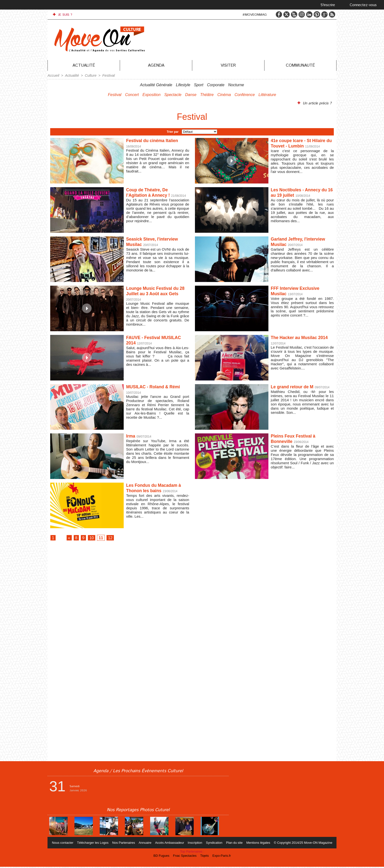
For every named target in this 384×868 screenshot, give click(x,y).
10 (96, 538)
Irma (131, 435)
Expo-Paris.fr (220, 857)
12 (117, 538)
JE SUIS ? (63, 15)
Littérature (267, 94)
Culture (89, 75)
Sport (199, 84)
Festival (106, 75)
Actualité (84, 65)
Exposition (152, 94)
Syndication (213, 844)
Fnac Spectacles (186, 857)
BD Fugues (163, 857)
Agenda (156, 65)
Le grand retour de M (295, 386)
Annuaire (147, 844)
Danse (191, 94)
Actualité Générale (156, 84)
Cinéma (224, 94)
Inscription (195, 844)
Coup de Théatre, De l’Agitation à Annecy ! (151, 192)
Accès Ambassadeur (170, 844)
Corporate (216, 84)
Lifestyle (183, 84)
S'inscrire (328, 5)
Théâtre (207, 94)
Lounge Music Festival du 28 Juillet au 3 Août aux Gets (156, 293)
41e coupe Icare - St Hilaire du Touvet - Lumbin (302, 143)
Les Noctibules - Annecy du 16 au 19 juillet (299, 192)
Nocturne (236, 84)
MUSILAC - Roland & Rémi (157, 386)
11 (107, 538)
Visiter (228, 65)
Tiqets (205, 857)
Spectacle (173, 94)
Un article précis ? (315, 103)
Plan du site (233, 844)
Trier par (173, 131)
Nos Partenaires (126, 844)
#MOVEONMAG (255, 15)
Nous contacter (67, 844)
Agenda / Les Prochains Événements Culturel (138, 772)
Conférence (245, 94)
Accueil (53, 75)
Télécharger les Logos (96, 844)
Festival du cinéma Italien (156, 140)
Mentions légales (256, 844)
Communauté (300, 65)
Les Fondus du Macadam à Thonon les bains (157, 487)
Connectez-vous (363, 5)
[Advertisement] (192, 618)
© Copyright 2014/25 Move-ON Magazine (299, 844)
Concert (132, 94)
